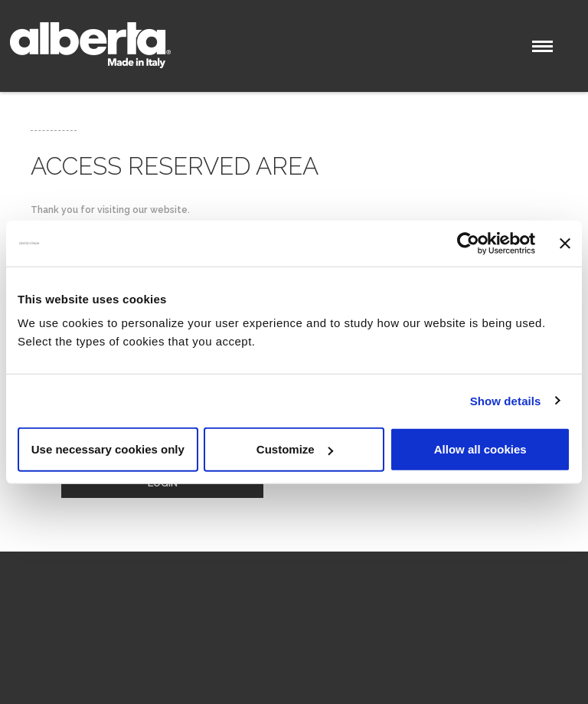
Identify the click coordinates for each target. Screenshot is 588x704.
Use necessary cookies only (108, 449)
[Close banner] (565, 243)
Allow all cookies (480, 449)
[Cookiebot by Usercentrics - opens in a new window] (468, 243)
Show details (506, 400)
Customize (295, 449)
